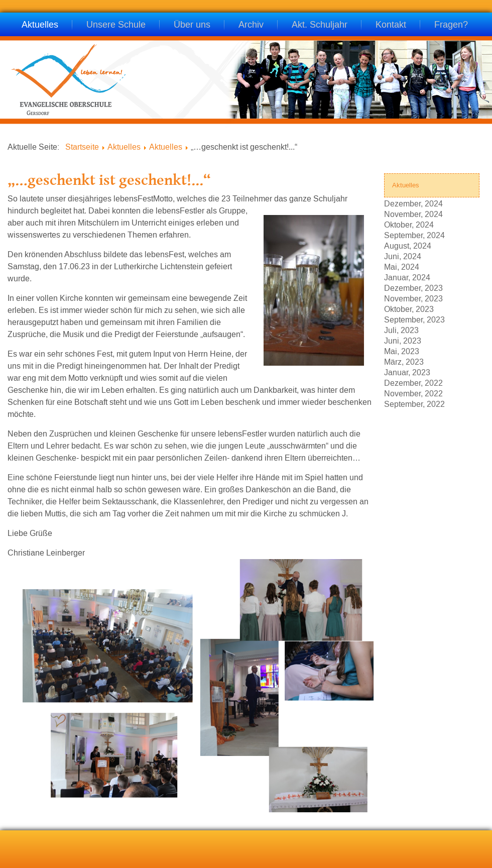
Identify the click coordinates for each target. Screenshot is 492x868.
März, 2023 (404, 361)
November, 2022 (413, 393)
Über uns (192, 25)
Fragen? (451, 25)
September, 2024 (414, 235)
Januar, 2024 (407, 277)
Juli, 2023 (401, 330)
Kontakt (391, 25)
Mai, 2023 (402, 351)
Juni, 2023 (403, 340)
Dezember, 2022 (413, 383)
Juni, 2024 (403, 256)
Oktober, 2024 (409, 224)
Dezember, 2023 (413, 288)
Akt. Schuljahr (320, 25)
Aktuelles (40, 25)
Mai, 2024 (402, 266)
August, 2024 (408, 245)
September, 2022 (414, 404)
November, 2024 (413, 214)
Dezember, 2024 (413, 203)
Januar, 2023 (407, 372)
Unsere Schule (116, 25)
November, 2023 (413, 298)
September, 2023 (414, 319)
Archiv (251, 25)
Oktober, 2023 (409, 309)
